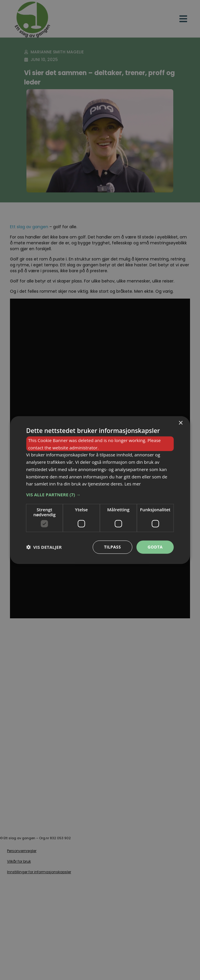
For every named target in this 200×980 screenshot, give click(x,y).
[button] (100, 495)
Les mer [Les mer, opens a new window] (133, 484)
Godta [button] (155, 547)
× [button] (180, 423)
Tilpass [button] (112, 547)
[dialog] (100, 490)
